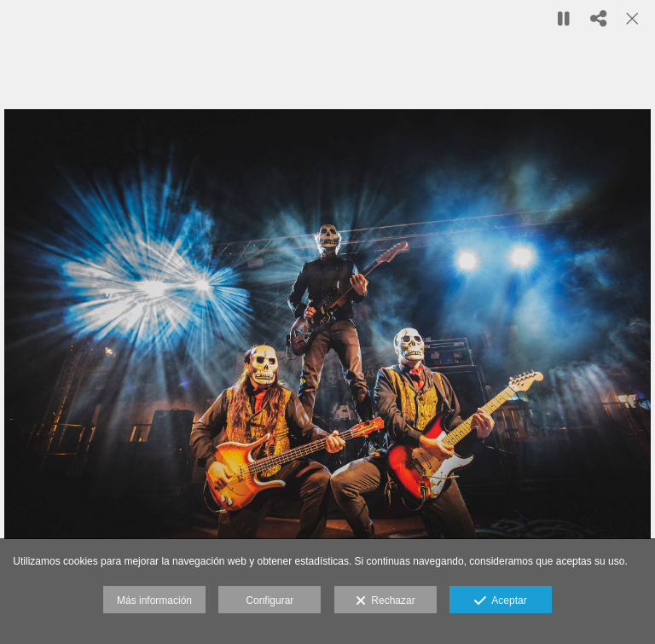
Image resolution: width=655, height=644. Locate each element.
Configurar (270, 600)
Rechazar (385, 601)
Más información (154, 600)
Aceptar (500, 601)
